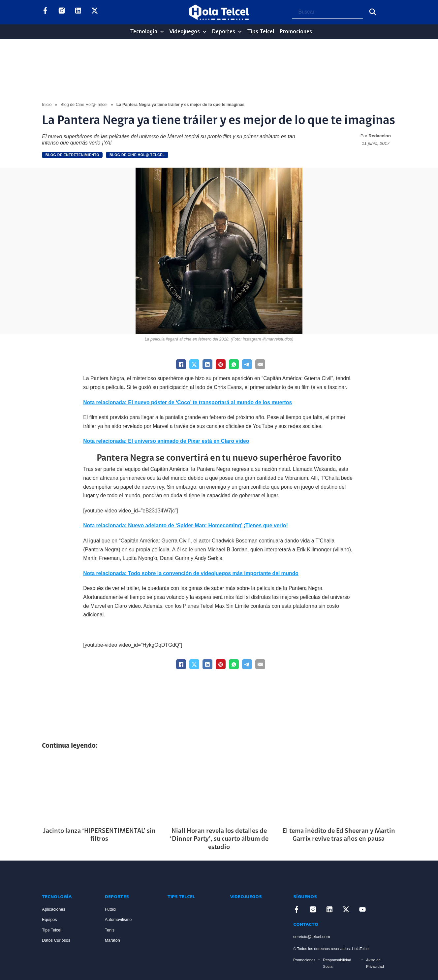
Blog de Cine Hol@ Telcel (84, 105)
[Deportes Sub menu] (240, 32)
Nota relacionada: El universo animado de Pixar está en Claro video (166, 441)
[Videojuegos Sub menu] (205, 32)
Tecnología (144, 32)
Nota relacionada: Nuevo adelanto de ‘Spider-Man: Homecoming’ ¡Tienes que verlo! (185, 525)
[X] (194, 364)
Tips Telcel (261, 32)
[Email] (260, 364)
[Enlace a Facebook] (45, 12)
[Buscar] (373, 12)
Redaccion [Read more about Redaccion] (380, 136)
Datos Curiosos (56, 940)
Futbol (111, 909)
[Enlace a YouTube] (111, 12)
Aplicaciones (53, 909)
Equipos (49, 920)
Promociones (296, 32)
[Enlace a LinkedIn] (78, 12)
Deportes (224, 32)
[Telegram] (247, 364)
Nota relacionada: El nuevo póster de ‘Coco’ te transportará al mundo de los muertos (188, 402)
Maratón (112, 940)
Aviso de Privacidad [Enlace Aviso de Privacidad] (375, 963)
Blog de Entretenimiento (72, 155)
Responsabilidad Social (337, 963)
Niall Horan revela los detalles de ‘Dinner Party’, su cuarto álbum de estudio (219, 839)
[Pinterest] (221, 364)
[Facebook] (181, 364)
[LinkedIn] (207, 364)
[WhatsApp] (234, 364)
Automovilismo (118, 920)
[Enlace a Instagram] (62, 12)
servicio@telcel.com (312, 937)
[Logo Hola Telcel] (219, 12)
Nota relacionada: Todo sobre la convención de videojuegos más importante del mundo (191, 573)
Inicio (47, 105)
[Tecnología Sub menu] (162, 32)
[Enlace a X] (95, 12)
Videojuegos (185, 32)
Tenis (110, 930)
